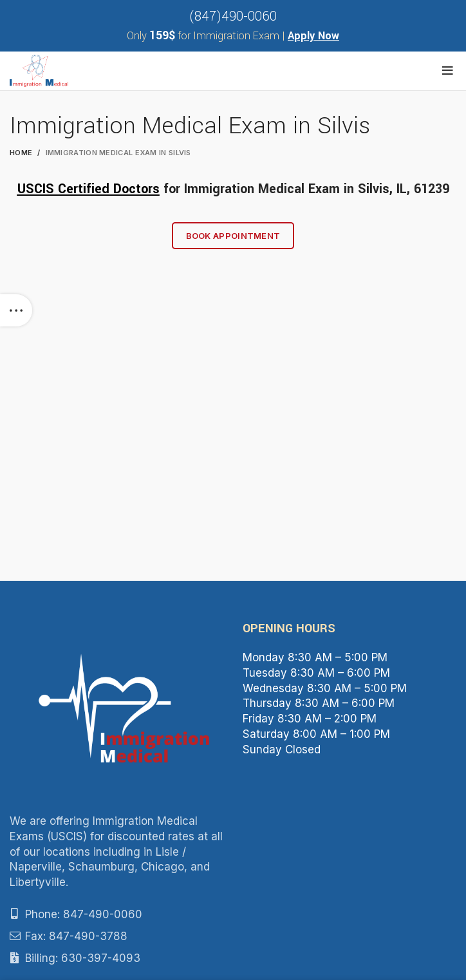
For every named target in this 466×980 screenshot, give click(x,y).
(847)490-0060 (233, 16)
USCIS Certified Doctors (89, 189)
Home (21, 153)
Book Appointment (233, 236)
